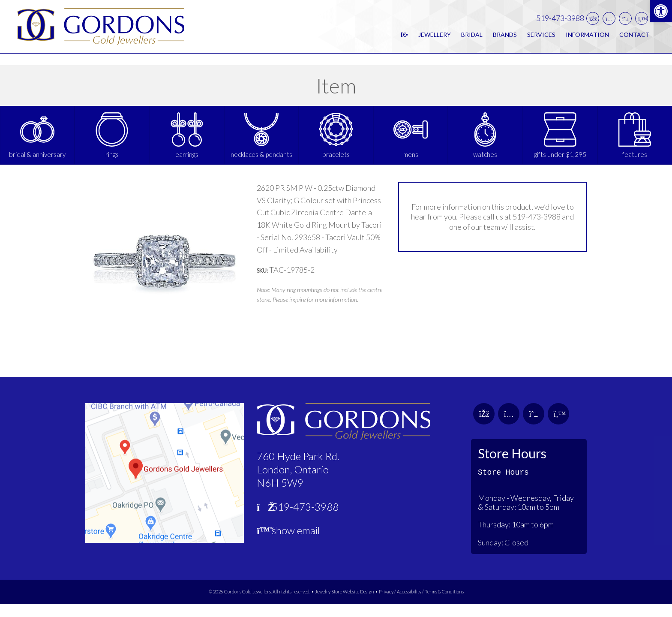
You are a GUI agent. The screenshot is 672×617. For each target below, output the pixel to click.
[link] (661, 11)
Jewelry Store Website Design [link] (345, 605)
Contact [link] (634, 40)
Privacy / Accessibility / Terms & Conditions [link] (421, 605)
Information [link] (587, 40)
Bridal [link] (472, 40)
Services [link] (541, 40)
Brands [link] (505, 40)
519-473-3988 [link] (560, 24)
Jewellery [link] (435, 40)
